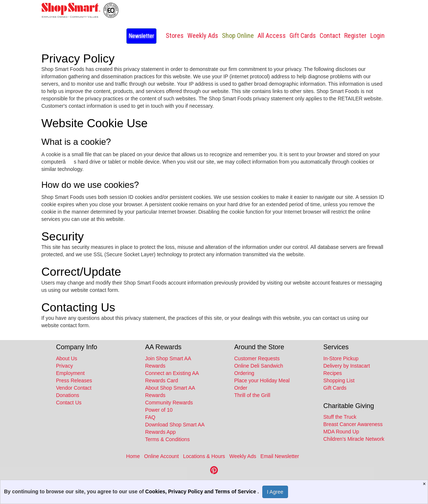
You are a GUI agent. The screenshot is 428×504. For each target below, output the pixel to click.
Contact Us (69, 403)
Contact (330, 35)
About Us (67, 358)
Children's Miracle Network (354, 439)
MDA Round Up (341, 432)
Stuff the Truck (340, 417)
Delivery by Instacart (347, 366)
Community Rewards (169, 403)
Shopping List (339, 380)
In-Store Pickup (341, 358)
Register (355, 35)
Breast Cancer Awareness (353, 424)
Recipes (333, 373)
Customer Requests (257, 358)
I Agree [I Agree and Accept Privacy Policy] (275, 492)
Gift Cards (303, 35)
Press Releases (74, 380)
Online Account (161, 456)
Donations (68, 395)
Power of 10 (159, 410)
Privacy (65, 366)
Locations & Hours (204, 456)
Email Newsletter (280, 456)
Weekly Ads (243, 456)
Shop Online (238, 35)
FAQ (150, 417)
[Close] (425, 484)
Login (377, 35)
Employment (71, 373)
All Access (272, 35)
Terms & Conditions (167, 439)
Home (133, 456)
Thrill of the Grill (252, 395)
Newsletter (141, 36)
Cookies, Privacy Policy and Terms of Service (201, 492)
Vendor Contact (74, 388)
